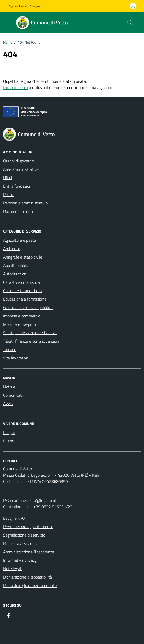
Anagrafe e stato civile (23, 257)
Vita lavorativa (16, 358)
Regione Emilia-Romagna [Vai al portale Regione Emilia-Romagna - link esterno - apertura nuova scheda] (25, 6)
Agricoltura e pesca (20, 240)
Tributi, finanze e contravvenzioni (32, 341)
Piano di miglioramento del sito (30, 585)
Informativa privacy (20, 560)
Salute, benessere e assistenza (30, 333)
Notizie (9, 387)
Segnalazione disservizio (24, 535)
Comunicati (13, 395)
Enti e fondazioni (18, 186)
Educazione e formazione (25, 299)
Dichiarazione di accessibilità (28, 577)
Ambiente (12, 249)
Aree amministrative (21, 169)
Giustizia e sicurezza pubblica (28, 307)
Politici (9, 194)
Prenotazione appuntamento (28, 527)
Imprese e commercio (22, 316)
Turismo (10, 349)
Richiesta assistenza (21, 543)
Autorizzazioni (15, 274)
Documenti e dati (18, 211)
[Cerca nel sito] (130, 23)
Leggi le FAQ (14, 518)
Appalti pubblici (16, 265)
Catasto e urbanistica (22, 282)
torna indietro (15, 87)
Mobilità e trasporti (20, 324)
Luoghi (9, 432)
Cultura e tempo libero (22, 291)
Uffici (7, 178)
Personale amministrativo (25, 203)
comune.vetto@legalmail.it (36, 500)
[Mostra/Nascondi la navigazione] (6, 22)
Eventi (9, 441)
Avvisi (8, 404)
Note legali (13, 569)
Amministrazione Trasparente (29, 552)
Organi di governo (18, 161)
